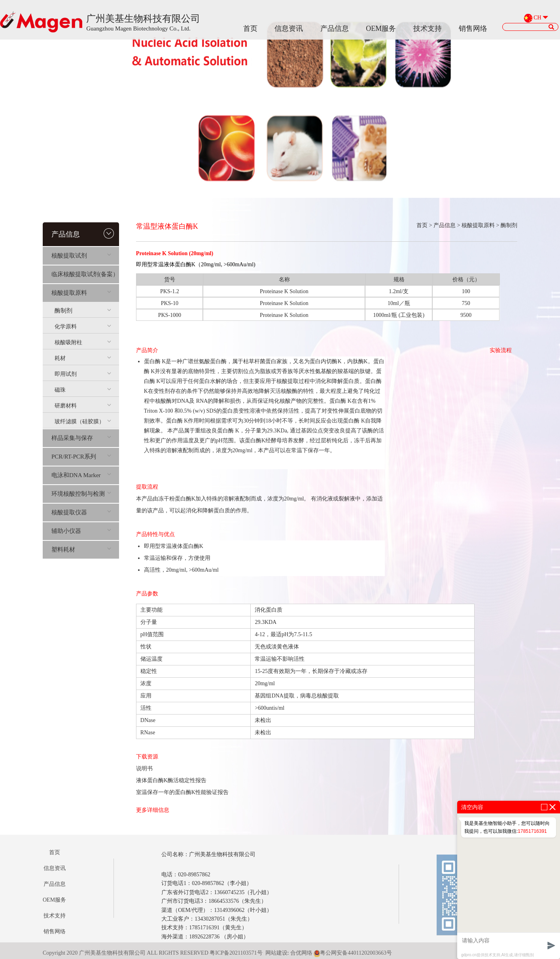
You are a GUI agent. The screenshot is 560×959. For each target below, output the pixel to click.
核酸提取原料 (81, 293)
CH (537, 18)
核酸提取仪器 (81, 512)
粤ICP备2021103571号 (236, 953)
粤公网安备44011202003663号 (353, 953)
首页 (250, 28)
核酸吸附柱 (83, 342)
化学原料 (83, 327)
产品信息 (335, 28)
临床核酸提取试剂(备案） (85, 274)
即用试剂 (83, 374)
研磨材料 (83, 406)
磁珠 (83, 390)
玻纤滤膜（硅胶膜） (83, 422)
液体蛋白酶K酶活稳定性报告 (171, 780)
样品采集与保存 (81, 438)
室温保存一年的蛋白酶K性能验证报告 (182, 792)
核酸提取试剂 (81, 256)
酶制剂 (83, 311)
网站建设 (276, 953)
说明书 (144, 769)
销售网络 (473, 28)
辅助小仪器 (81, 531)
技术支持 (428, 28)
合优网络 (301, 953)
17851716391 (532, 831)
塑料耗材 (81, 550)
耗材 (83, 358)
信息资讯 (289, 28)
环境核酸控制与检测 (81, 494)
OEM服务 (381, 28)
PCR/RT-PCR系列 (81, 457)
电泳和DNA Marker (81, 475)
